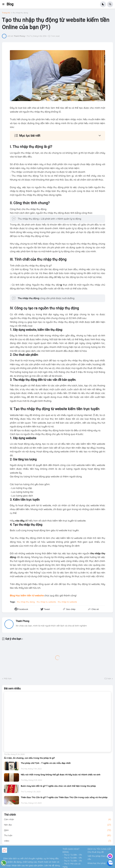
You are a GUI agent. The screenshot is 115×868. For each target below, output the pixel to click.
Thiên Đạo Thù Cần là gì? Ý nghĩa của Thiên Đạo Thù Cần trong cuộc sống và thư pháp (64, 797)
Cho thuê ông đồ (96, 852)
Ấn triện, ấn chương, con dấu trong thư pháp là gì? (29, 758)
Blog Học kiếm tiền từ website (27, 595)
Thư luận (57, 836)
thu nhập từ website (67, 602)
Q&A (57, 830)
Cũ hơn (108, 679)
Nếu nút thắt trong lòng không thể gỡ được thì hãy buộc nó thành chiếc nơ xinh (61, 775)
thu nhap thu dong (20, 13)
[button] (4, 4)
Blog (10, 4)
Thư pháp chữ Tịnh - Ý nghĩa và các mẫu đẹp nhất (46, 763)
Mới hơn (8, 679)
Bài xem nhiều (12, 689)
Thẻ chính (10, 815)
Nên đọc (57, 825)
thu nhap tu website (46, 602)
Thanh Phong (22, 621)
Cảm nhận (57, 820)
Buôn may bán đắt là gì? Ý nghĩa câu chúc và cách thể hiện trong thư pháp (58, 786)
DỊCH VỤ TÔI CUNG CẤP (99, 849)
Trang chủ (6, 13)
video (57, 841)
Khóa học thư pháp (97, 863)
